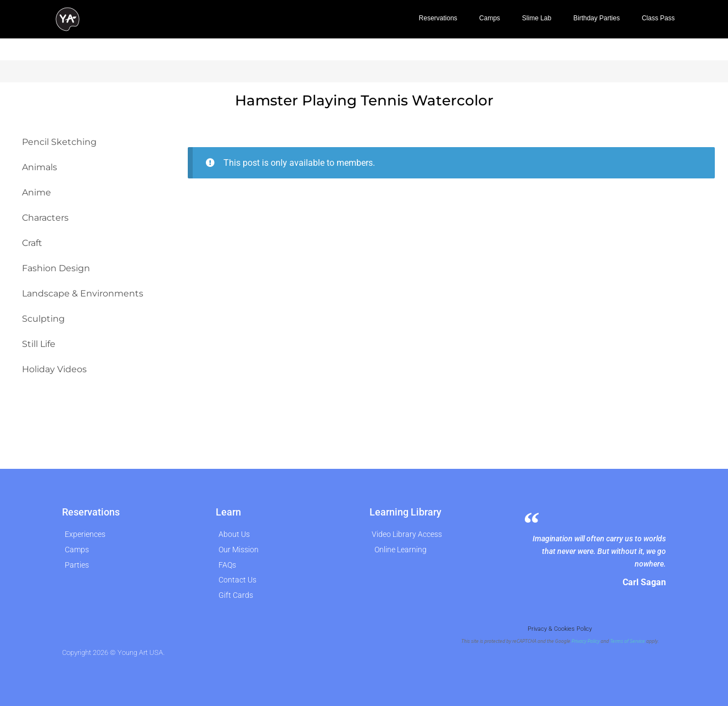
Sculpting (43, 319)
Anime (37, 192)
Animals (40, 167)
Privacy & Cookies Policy (560, 629)
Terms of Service (628, 641)
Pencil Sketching (59, 142)
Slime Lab (537, 18)
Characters (45, 218)
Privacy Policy (586, 641)
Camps (490, 18)
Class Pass (658, 18)
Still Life (39, 344)
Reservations (438, 18)
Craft (32, 243)
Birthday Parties (597, 18)
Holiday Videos (54, 369)
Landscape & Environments (83, 293)
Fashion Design (56, 268)
